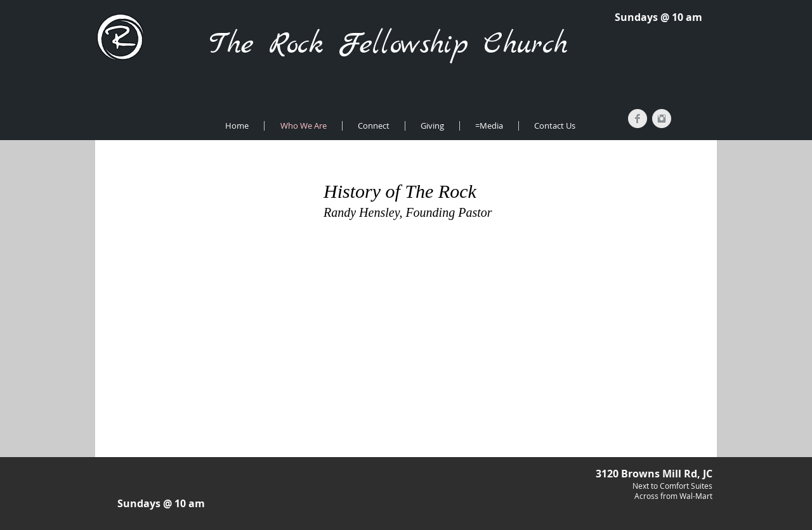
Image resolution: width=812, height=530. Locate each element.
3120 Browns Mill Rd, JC (654, 474)
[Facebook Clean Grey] (638, 119)
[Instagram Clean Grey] (662, 119)
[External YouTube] (408, 306)
